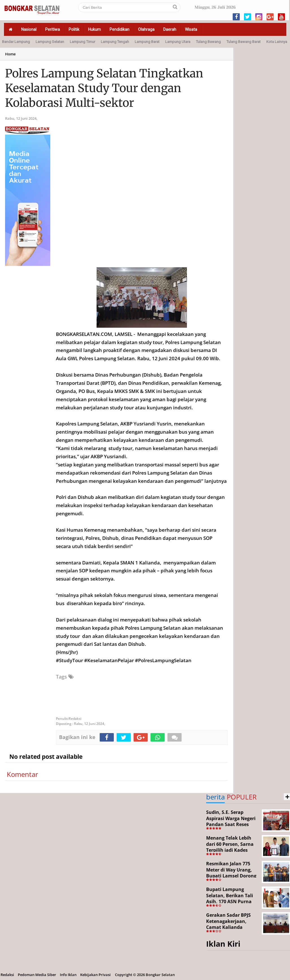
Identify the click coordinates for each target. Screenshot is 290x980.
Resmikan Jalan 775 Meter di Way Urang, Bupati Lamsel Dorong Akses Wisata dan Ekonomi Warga (231, 876)
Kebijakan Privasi (95, 975)
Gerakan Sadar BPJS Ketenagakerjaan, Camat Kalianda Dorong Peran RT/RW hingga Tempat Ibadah (232, 927)
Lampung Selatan (50, 42)
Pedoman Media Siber (37, 975)
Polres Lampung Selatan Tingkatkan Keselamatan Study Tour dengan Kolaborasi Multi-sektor (104, 88)
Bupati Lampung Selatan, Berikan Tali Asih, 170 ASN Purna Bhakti (230, 898)
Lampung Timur (82, 42)
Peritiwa (53, 29)
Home (10, 54)
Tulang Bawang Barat (244, 42)
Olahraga (146, 29)
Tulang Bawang (208, 42)
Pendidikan (119, 29)
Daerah (170, 29)
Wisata (191, 29)
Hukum (94, 29)
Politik (74, 29)
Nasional (29, 29)
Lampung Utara (178, 42)
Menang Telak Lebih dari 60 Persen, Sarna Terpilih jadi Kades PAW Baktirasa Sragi (230, 847)
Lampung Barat (147, 42)
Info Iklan (68, 975)
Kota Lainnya (277, 42)
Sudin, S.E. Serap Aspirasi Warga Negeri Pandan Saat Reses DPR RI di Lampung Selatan (231, 824)
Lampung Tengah (115, 42)
